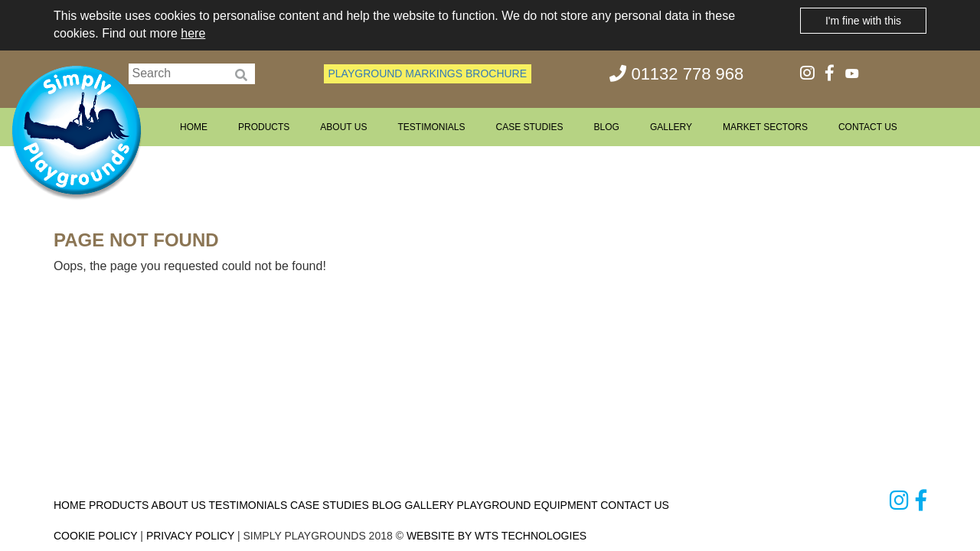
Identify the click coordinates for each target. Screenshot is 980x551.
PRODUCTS (264, 127)
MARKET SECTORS (765, 127)
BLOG (607, 127)
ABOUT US (343, 127)
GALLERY (671, 127)
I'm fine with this (863, 21)
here (193, 33)
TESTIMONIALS (431, 127)
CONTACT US (868, 127)
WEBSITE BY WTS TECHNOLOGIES (497, 536)
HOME (194, 127)
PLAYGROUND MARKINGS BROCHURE (428, 73)
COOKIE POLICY (95, 536)
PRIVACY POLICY (190, 536)
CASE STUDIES (529, 127)
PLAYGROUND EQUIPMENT (527, 505)
